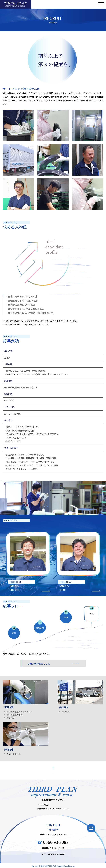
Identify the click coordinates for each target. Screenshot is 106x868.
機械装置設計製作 (15, 715)
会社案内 (64, 707)
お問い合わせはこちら (39, 664)
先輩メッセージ (14, 754)
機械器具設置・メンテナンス (20, 712)
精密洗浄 (11, 718)
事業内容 (9, 707)
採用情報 (9, 749)
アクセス (65, 712)
